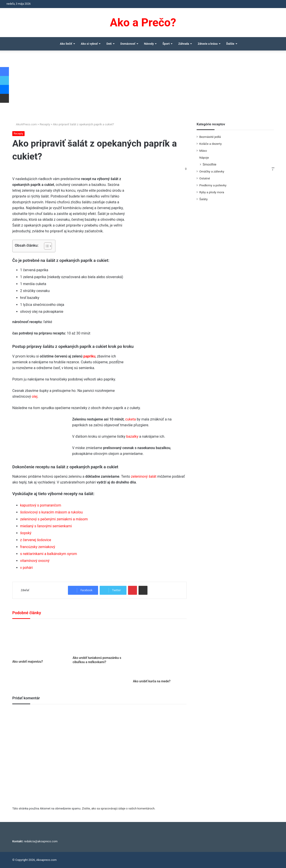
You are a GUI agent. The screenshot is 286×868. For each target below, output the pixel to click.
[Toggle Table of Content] (46, 246)
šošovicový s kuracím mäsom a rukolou (51, 512)
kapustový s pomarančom (41, 505)
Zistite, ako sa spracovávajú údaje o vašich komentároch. (119, 808)
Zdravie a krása (208, 44)
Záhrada (184, 44)
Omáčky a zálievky (212, 171)
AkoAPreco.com (25, 124)
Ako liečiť (66, 44)
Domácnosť (128, 44)
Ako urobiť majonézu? (28, 662)
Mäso (203, 151)
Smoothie (209, 164)
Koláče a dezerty (210, 144)
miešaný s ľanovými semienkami (46, 526)
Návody (149, 44)
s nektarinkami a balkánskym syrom (49, 554)
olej (35, 396)
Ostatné (205, 178)
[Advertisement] (143, 88)
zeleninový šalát (144, 476)
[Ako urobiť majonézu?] (39, 640)
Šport (166, 44)
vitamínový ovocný (35, 561)
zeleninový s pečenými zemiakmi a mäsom (54, 519)
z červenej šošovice (36, 540)
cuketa (130, 419)
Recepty (45, 124)
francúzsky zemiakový (38, 547)
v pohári (26, 568)
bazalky (132, 436)
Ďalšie (230, 44)
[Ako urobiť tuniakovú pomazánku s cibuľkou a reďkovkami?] (99, 638)
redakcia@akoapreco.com (41, 841)
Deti (109, 44)
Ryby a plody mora (212, 192)
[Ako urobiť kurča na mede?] (160, 650)
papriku (89, 356)
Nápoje (204, 158)
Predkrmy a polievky (213, 185)
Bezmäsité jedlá (210, 137)
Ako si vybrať (89, 44)
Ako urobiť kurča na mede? (152, 681)
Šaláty (203, 199)
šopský (26, 533)
